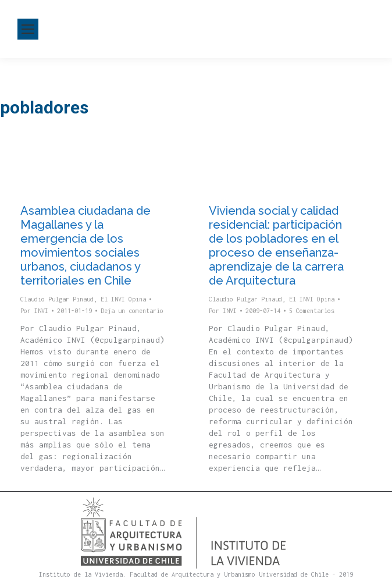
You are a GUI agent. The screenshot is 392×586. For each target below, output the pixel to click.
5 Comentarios (312, 311)
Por (34, 311)
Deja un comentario (132, 311)
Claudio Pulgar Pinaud (57, 299)
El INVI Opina (123, 299)
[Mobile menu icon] (28, 29)
